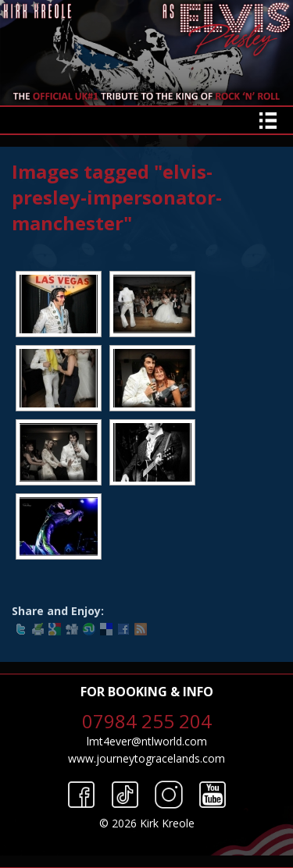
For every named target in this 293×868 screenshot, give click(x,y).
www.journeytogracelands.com (146, 758)
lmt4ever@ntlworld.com (147, 741)
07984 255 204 (147, 721)
